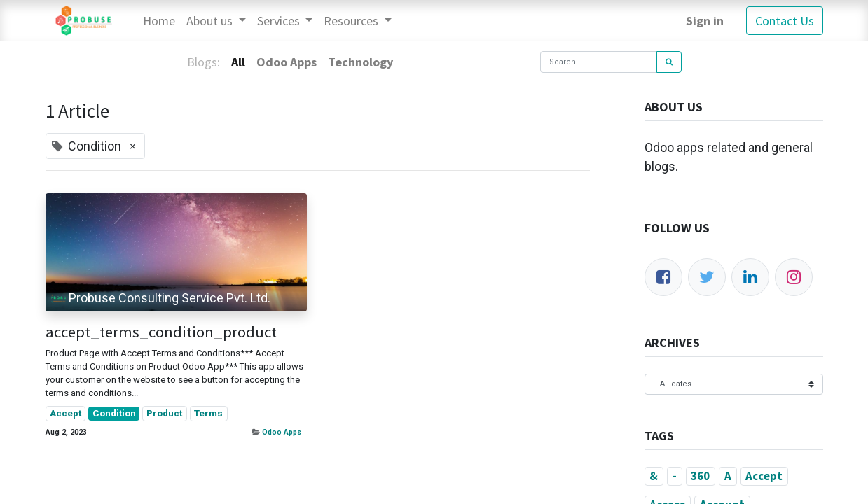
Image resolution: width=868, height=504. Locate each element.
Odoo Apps (282, 432)
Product (164, 413)
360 (700, 476)
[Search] (669, 62)
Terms (208, 413)
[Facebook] (663, 277)
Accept (66, 413)
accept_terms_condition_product (161, 332)
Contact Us (785, 21)
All (238, 62)
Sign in (705, 21)
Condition (114, 413)
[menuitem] (159, 21)
